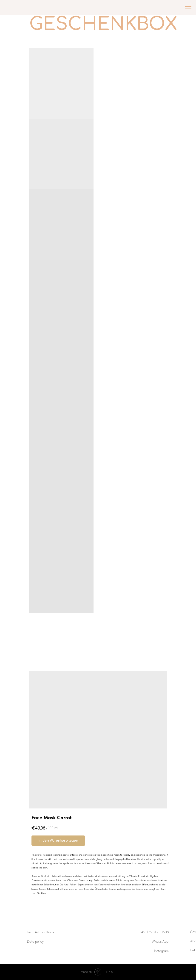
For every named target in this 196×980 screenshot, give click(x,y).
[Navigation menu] (188, 7)
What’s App (160, 941)
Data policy (35, 941)
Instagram (161, 951)
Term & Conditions (40, 932)
